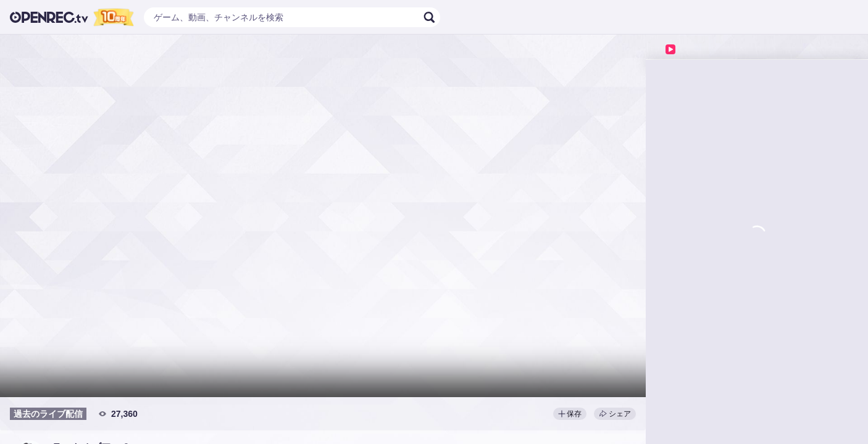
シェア (615, 414)
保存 (570, 414)
